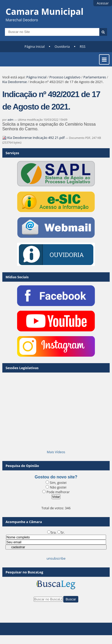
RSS (82, 46)
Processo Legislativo (65, 77)
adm (10, 120)
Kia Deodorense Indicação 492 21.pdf (34, 138)
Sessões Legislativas (22, 368)
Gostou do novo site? (56, 477)
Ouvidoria (62, 46)
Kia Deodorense (15, 82)
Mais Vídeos (56, 452)
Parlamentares (94, 77)
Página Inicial (35, 46)
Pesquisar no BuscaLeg (24, 572)
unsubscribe (56, 558)
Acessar (103, 3)
